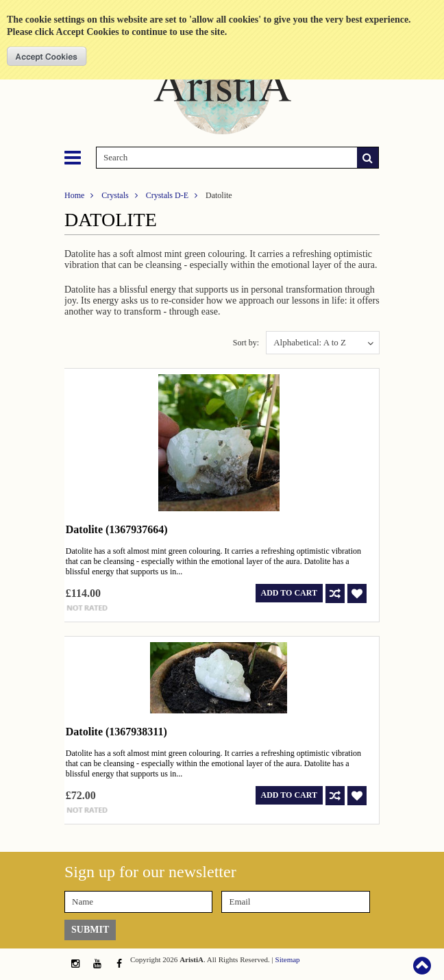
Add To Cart (289, 593)
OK (47, 56)
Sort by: (246, 343)
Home (74, 195)
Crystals (115, 195)
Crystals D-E (167, 195)
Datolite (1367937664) (117, 529)
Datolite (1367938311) (116, 732)
